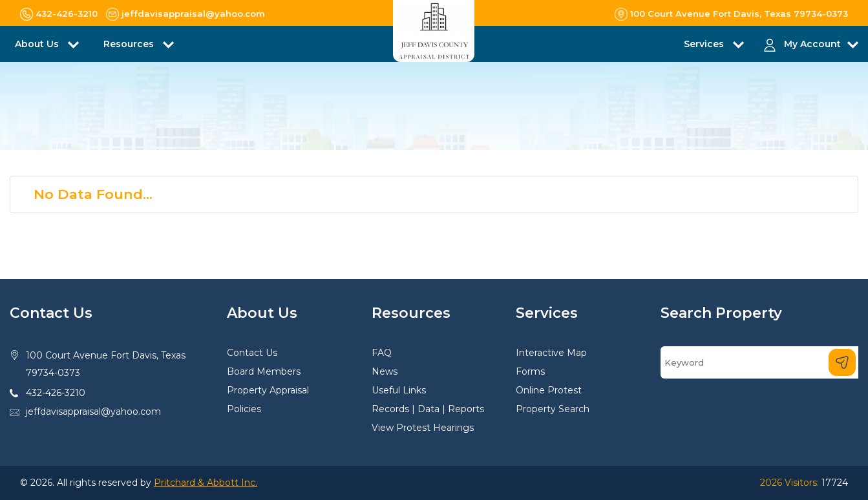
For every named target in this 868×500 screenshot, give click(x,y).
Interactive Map (551, 353)
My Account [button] (812, 44)
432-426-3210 (56, 393)
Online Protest (549, 390)
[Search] (759, 362)
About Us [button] (38, 44)
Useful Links (399, 390)
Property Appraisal (268, 390)
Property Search (553, 409)
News (385, 371)
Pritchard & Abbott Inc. (206, 483)
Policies (244, 409)
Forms (530, 371)
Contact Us (252, 353)
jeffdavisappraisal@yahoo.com (93, 411)
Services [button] (705, 44)
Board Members (264, 371)
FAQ (382, 353)
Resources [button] (130, 44)
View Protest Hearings (423, 428)
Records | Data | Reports (428, 409)
